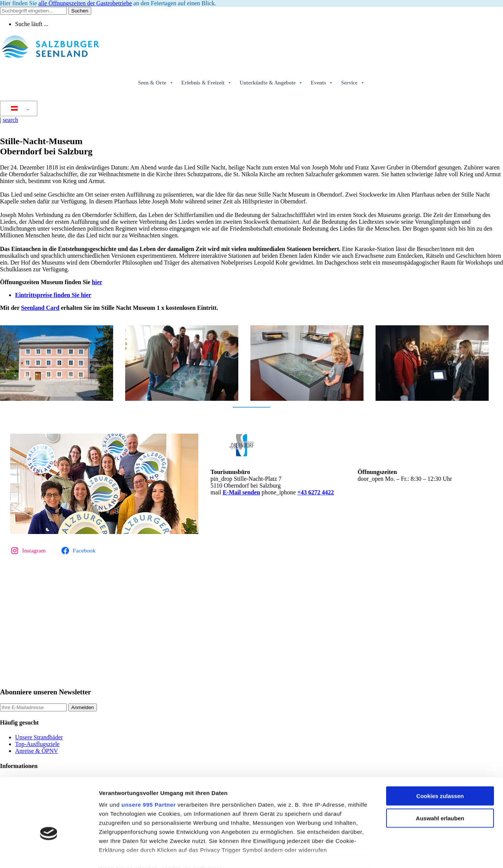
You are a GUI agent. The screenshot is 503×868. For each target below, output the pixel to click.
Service (353, 83)
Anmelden (83, 707)
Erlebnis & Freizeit (207, 83)
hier (97, 282)
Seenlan (31, 308)
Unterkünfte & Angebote (271, 83)
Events (322, 83)
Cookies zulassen (440, 752)
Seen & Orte (156, 83)
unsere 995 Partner (149, 760)
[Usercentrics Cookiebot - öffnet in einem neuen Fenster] (49, 853)
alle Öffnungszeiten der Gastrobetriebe (85, 3)
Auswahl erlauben (440, 773)
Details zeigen (401, 853)
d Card (50, 308)
